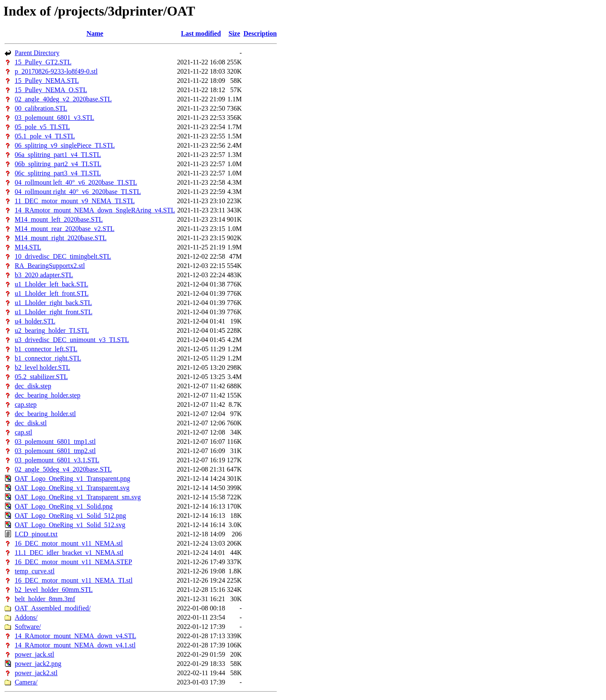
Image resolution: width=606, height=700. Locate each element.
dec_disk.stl (31, 423)
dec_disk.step (33, 386)
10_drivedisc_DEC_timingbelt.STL (63, 256)
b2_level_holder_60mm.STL (54, 590)
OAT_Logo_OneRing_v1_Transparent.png (73, 479)
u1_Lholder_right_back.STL (53, 303)
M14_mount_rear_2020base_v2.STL (65, 229)
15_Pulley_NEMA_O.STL (51, 90)
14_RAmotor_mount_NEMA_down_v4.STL (75, 636)
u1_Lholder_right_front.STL (53, 312)
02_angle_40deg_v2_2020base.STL (63, 99)
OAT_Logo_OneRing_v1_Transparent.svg (72, 488)
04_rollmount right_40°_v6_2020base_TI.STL (78, 192)
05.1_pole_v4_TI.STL (45, 136)
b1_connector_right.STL (48, 358)
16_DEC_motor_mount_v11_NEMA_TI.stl (74, 580)
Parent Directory (37, 53)
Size (234, 33)
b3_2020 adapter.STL (44, 275)
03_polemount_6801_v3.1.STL (57, 460)
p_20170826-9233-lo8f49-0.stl (56, 71)
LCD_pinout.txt (36, 534)
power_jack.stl (35, 654)
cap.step (26, 404)
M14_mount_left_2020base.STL (59, 219)
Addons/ (26, 617)
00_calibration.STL (41, 108)
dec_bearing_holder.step (48, 395)
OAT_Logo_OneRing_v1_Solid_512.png (70, 516)
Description (260, 33)
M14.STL (28, 247)
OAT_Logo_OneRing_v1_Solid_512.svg (70, 525)
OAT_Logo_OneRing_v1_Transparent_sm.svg (78, 497)
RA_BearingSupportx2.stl (50, 266)
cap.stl (23, 432)
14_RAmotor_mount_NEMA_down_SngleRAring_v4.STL (95, 210)
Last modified (201, 33)
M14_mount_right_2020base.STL (61, 238)
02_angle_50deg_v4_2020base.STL (63, 469)
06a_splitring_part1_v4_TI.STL (58, 155)
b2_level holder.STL (43, 367)
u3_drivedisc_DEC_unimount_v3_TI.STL (72, 340)
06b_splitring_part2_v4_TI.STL (58, 164)
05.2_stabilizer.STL (41, 377)
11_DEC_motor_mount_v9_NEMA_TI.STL (75, 201)
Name (95, 33)
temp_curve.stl (35, 571)
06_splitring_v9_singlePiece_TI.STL (65, 145)
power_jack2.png (38, 664)
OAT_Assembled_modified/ (53, 608)
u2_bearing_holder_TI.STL (52, 330)
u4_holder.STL (35, 321)
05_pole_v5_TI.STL (42, 127)
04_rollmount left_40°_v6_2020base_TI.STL (76, 182)
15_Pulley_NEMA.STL (47, 81)
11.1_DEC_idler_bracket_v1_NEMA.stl (69, 553)
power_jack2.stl (36, 673)
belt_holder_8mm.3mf (45, 599)
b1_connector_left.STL (46, 349)
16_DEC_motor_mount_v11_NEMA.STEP (73, 562)
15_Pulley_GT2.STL (43, 62)
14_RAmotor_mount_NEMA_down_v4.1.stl (75, 645)
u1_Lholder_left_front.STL (52, 293)
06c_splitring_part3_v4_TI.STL (58, 173)
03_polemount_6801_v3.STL (54, 118)
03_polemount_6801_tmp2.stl (55, 451)
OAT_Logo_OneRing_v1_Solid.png (64, 506)
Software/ (28, 627)
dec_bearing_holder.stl (45, 414)
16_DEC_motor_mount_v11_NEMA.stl (69, 543)
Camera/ (26, 682)
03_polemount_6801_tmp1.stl (55, 441)
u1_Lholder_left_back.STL (52, 284)
